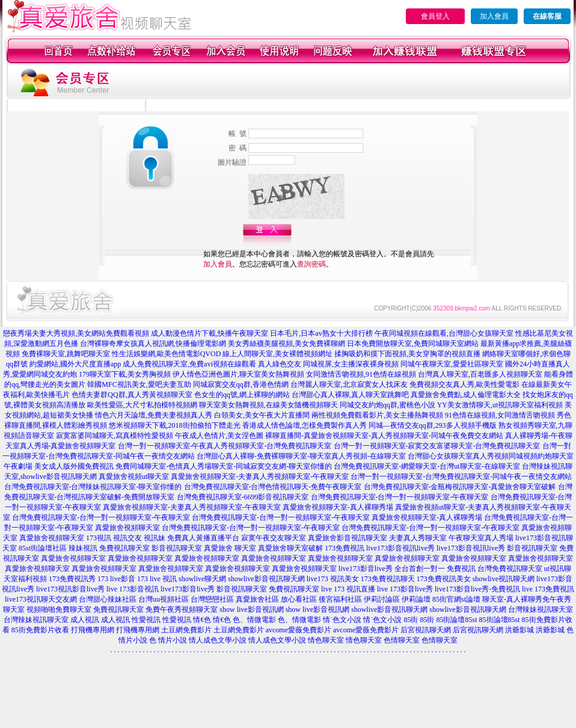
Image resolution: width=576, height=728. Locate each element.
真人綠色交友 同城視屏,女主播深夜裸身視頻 (328, 364)
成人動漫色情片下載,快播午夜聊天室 (210, 333)
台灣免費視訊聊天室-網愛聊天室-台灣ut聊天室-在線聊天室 (427, 466)
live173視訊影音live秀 (70, 589)
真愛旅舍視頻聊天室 (127, 528)
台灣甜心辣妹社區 (108, 599)
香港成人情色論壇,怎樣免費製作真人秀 (305, 425)
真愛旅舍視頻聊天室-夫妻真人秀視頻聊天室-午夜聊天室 (260, 477)
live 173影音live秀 (405, 589)
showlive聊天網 (202, 579)
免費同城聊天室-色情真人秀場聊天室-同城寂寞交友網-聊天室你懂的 (224, 466)
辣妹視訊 (83, 548)
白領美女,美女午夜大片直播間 (262, 415)
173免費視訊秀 (72, 579)
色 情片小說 (168, 640)
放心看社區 (299, 599)
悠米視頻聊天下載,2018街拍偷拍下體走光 (175, 425)
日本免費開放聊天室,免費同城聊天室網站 (413, 344)
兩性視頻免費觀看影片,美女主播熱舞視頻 (377, 415)
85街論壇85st (456, 620)
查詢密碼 (311, 264)
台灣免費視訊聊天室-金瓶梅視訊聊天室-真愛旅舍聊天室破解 (460, 487)
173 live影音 (116, 579)
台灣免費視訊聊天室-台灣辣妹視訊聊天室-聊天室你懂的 (93, 487)
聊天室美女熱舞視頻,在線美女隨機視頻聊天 (268, 405)
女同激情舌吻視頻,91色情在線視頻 (361, 374)
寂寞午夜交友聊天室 (274, 538)
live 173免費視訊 (548, 589)
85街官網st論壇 (456, 599)
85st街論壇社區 (43, 548)
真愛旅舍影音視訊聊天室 (348, 538)
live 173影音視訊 (133, 589)
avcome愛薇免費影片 (299, 630)
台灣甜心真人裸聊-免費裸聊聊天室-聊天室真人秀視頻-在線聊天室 (301, 456)
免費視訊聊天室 (124, 548)
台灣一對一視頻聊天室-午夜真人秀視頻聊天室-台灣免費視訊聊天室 (225, 446)
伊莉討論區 (382, 599)
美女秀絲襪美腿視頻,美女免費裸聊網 (286, 344)
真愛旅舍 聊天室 (230, 548)
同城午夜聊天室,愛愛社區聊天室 (452, 364)
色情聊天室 (402, 640)
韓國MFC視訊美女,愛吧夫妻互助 (139, 384)
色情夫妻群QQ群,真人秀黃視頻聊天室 (132, 395)
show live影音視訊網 (251, 609)
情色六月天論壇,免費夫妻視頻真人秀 (154, 415)
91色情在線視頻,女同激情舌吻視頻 (500, 415)
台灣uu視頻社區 (164, 599)
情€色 (202, 620)
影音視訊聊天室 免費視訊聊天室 (268, 589)
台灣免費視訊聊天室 (510, 569)
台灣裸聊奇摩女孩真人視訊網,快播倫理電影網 (153, 344)
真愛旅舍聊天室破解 (290, 548)
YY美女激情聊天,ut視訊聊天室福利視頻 (500, 405)
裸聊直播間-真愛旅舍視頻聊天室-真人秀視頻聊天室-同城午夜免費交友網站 (384, 436)
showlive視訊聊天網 (504, 579)
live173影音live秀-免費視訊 (477, 589)
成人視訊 (85, 620)
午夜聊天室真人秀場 (481, 538)
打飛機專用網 (93, 630)
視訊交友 (127, 538)
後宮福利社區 (340, 599)
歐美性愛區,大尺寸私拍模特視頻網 (142, 405)
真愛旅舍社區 (257, 599)
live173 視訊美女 (333, 579)
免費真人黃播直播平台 (203, 538)
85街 (411, 620)
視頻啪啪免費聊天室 (59, 609)
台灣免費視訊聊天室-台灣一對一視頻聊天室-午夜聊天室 (400, 497)
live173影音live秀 (188, 589)
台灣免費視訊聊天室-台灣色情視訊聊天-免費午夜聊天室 (273, 487)
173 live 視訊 (157, 579)
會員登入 (435, 16)
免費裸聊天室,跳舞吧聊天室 (66, 354)
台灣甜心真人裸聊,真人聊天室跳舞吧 (350, 395)
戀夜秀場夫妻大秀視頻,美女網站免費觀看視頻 (76, 333)
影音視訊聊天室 (177, 548)
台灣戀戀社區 (212, 599)
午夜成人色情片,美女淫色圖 (219, 436)
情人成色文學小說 (218, 640)
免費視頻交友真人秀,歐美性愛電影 (464, 384)
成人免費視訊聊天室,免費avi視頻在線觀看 (189, 364)
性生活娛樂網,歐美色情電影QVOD (167, 354)
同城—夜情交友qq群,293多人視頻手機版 (433, 425)
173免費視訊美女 (444, 579)
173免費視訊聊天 (388, 579)
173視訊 (99, 538)
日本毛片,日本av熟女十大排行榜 (321, 333)
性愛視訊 (146, 620)
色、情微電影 (254, 620)
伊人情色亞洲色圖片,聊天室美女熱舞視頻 (238, 374)
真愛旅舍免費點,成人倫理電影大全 (466, 395)
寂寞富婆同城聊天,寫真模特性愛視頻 (115, 436)
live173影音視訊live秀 (400, 548)
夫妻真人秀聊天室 (418, 538)
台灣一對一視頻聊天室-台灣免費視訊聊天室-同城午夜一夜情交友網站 (461, 477)
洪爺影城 (519, 630)
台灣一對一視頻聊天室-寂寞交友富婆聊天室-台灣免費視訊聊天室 (437, 446)
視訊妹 (155, 538)
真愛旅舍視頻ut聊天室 (134, 477)
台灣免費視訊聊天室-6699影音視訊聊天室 (243, 497)
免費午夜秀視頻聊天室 (182, 609)
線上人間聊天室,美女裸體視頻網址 (277, 354)
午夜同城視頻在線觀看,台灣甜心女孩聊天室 (444, 333)
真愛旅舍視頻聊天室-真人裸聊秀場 (338, 507)
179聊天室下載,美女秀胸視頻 (125, 374)
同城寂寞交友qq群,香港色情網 (241, 384)
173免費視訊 (345, 548)
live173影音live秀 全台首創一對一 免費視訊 (407, 569)
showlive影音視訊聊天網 (266, 579)
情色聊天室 (326, 640)
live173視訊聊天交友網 (41, 599)
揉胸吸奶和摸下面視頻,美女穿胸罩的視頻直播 (407, 354)
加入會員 (494, 16)
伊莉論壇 (416, 599)
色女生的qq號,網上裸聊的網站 (242, 395)
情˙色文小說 (342, 620)
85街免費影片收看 (40, 630)
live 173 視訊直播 (348, 589)
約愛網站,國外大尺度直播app (75, 364)
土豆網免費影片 (186, 630)
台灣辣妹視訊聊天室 (541, 609)
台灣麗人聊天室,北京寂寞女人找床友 (349, 384)
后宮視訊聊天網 (426, 630)
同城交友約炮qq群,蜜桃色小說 (388, 405)
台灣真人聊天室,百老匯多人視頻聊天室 (480, 374)
